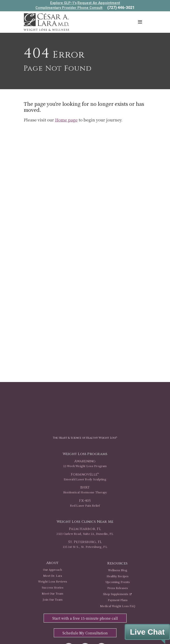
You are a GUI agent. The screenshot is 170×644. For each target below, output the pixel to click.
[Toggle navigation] (140, 22)
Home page (66, 120)
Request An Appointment (99, 3)
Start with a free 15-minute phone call (85, 618)
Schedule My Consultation (85, 633)
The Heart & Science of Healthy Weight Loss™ (85, 438)
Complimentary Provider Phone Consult (69, 8)
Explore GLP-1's (63, 3)
